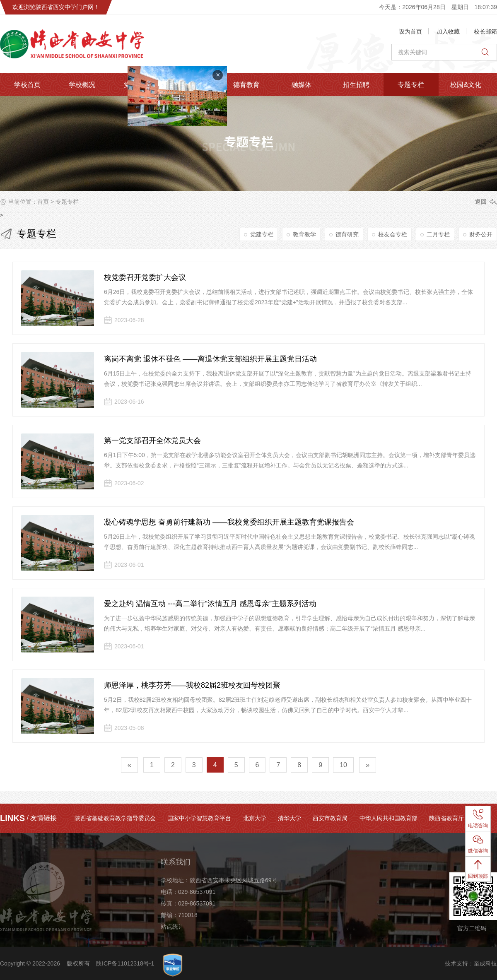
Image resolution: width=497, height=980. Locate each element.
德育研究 (347, 234)
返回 (481, 202)
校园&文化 (466, 85)
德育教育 (246, 85)
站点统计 (172, 927)
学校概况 (82, 85)
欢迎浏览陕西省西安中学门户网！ (56, 7)
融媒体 (302, 85)
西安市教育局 (330, 818)
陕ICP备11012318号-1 (125, 963)
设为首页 (410, 31)
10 (343, 765)
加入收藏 (448, 31)
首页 (43, 202)
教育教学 (304, 234)
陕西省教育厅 (446, 818)
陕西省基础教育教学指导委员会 (115, 818)
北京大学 (255, 818)
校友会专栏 (393, 234)
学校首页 (27, 85)
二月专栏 (438, 234)
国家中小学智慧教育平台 (199, 818)
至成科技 (485, 963)
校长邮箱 (485, 31)
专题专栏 (411, 85)
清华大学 (290, 818)
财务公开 (481, 234)
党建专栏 (262, 234)
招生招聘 (356, 85)
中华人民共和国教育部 (388, 818)
